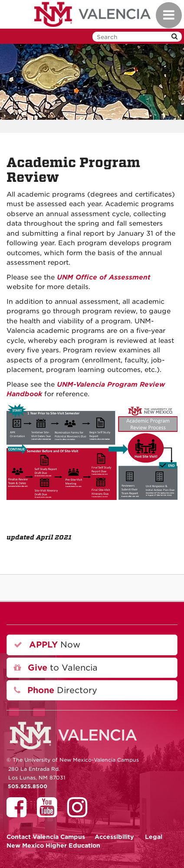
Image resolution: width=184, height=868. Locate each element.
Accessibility (114, 837)
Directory (56, 690)
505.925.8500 (28, 786)
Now (47, 645)
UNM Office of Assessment (103, 277)
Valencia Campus (46, 837)
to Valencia (56, 668)
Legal (154, 837)
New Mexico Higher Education (53, 845)
